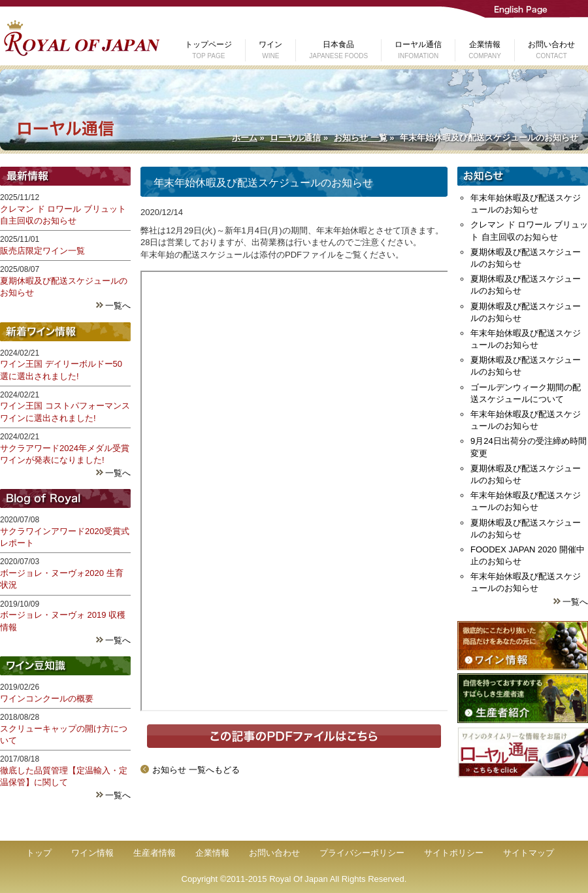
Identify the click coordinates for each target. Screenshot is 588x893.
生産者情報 (155, 853)
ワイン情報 (92, 853)
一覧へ (118, 306)
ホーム (245, 138)
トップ (39, 853)
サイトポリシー (454, 853)
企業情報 (212, 853)
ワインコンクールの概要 (47, 699)
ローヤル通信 (295, 138)
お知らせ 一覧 (361, 138)
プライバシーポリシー (362, 853)
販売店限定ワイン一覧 (42, 251)
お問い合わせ (274, 853)
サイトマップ (529, 853)
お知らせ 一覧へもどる (196, 770)
